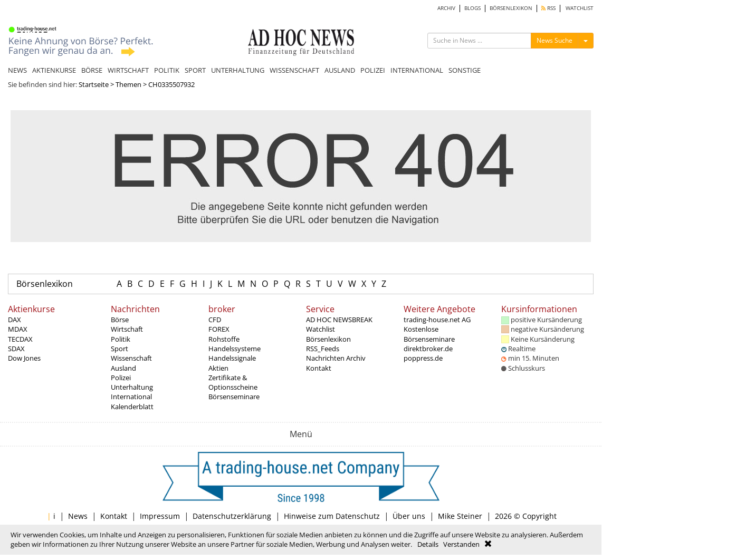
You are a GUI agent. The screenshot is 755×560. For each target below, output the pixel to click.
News (78, 516)
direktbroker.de (428, 349)
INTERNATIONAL (417, 70)
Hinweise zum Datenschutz (332, 516)
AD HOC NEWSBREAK (339, 320)
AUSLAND (340, 70)
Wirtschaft (127, 329)
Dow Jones (24, 358)
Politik (121, 339)
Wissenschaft (131, 358)
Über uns (409, 516)
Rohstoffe (224, 339)
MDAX (18, 329)
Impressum (160, 516)
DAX (15, 320)
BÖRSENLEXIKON (511, 8)
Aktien (218, 368)
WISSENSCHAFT (294, 70)
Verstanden (461, 544)
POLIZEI (373, 70)
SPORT (195, 70)
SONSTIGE (465, 70)
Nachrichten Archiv (336, 358)
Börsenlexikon (45, 284)
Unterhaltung (132, 387)
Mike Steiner (460, 516)
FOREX (219, 329)
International (131, 397)
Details (428, 544)
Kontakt (319, 368)
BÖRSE (92, 70)
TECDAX (20, 339)
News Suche (555, 40)
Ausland (123, 368)
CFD (215, 320)
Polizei (121, 378)
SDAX (16, 349)
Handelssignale (232, 358)
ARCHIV (446, 8)
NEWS (17, 70)
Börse (120, 320)
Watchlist (321, 329)
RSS (548, 8)
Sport (120, 349)
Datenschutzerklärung (232, 516)
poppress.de (423, 358)
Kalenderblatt (132, 407)
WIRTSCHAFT (128, 70)
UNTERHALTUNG (238, 70)
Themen (128, 84)
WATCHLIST (580, 8)
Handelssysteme (235, 349)
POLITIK (167, 70)
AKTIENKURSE (54, 70)
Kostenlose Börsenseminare (429, 334)
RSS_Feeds (323, 349)
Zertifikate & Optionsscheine (233, 382)
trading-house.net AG (437, 320)
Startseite (94, 84)
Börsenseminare (234, 397)
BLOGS (472, 8)
